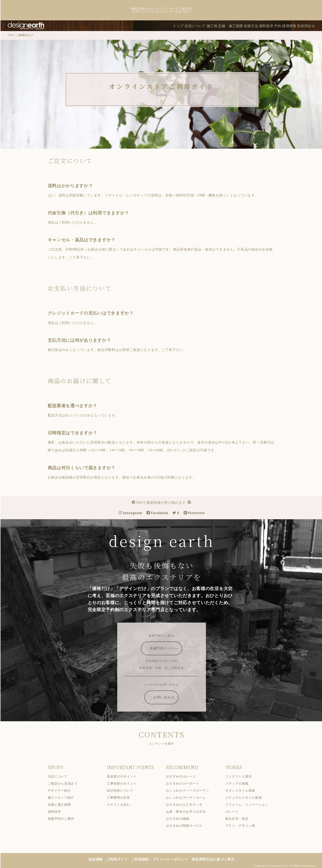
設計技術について (123, 790)
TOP (14, 35)
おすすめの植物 (181, 818)
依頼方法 (242, 25)
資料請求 (260, 25)
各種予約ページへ (165, 648)
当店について (178, 25)
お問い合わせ (165, 697)
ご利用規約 (143, 859)
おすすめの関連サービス (187, 825)
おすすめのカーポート (186, 783)
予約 (274, 25)
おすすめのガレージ (184, 776)
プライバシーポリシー (174, 859)
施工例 (197, 25)
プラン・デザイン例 (243, 825)
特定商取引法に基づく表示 (216, 859)
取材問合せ (308, 25)
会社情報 (99, 859)
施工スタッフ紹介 (64, 797)
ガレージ (235, 811)
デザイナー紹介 (62, 790)
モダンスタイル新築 (243, 790)
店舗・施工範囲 (219, 25)
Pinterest (197, 512)
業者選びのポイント (125, 776)
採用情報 (288, 25)
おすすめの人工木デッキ (187, 804)
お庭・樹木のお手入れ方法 (189, 811)
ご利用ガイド (120, 859)
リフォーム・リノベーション (250, 804)
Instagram (134, 512)
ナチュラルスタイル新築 (247, 797)
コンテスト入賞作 (242, 776)
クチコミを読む (122, 804)
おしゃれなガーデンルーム (189, 797)
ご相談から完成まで (66, 783)
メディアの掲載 (240, 783)
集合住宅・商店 (240, 818)
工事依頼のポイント (125, 783)
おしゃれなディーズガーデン (191, 790)
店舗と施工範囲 (62, 804)
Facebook (161, 512)
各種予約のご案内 (64, 818)
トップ (158, 25)
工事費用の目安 (122, 797)
